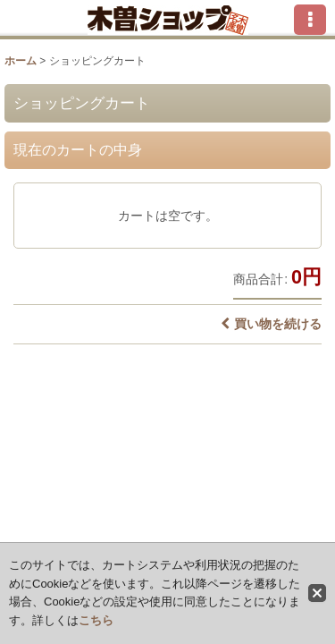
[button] (310, 20)
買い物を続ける (271, 324)
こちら (96, 620)
